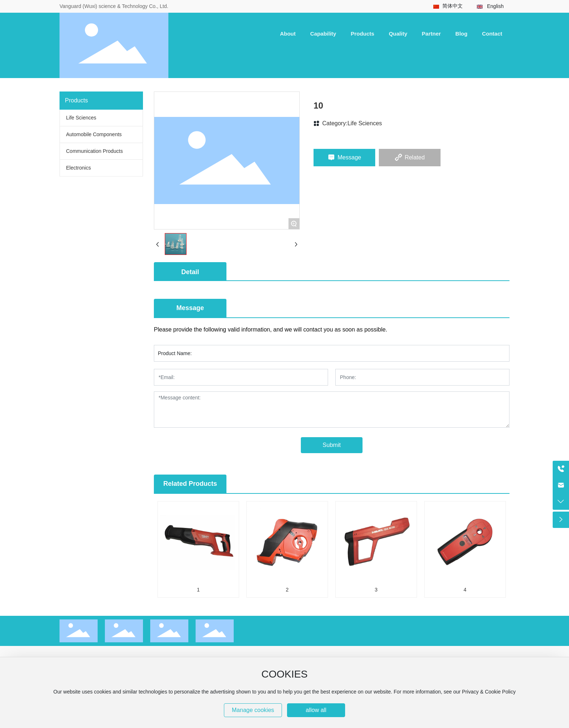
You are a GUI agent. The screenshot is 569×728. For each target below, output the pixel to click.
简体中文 (453, 6)
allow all (316, 710)
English (495, 6)
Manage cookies (253, 710)
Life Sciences (365, 123)
